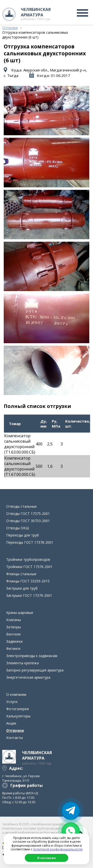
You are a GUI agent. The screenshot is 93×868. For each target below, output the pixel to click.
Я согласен (46, 858)
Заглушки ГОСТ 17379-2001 (29, 595)
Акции (11, 723)
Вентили (13, 634)
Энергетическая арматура (28, 677)
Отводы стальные (21, 506)
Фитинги (13, 649)
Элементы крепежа (22, 663)
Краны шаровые (20, 613)
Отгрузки (15, 730)
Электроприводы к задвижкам (32, 656)
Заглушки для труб (22, 588)
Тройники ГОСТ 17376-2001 (29, 567)
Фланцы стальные (21, 574)
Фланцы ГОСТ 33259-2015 (28, 581)
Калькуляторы (18, 716)
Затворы (14, 627)
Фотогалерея (17, 709)
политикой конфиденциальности (58, 849)
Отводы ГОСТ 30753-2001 (28, 521)
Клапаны (14, 620)
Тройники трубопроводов (28, 559)
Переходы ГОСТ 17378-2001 (30, 542)
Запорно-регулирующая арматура (35, 670)
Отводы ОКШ (18, 528)
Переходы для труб (23, 535)
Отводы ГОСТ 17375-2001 (28, 514)
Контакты (15, 738)
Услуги (12, 702)
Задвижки (14, 641)
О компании (16, 694)
